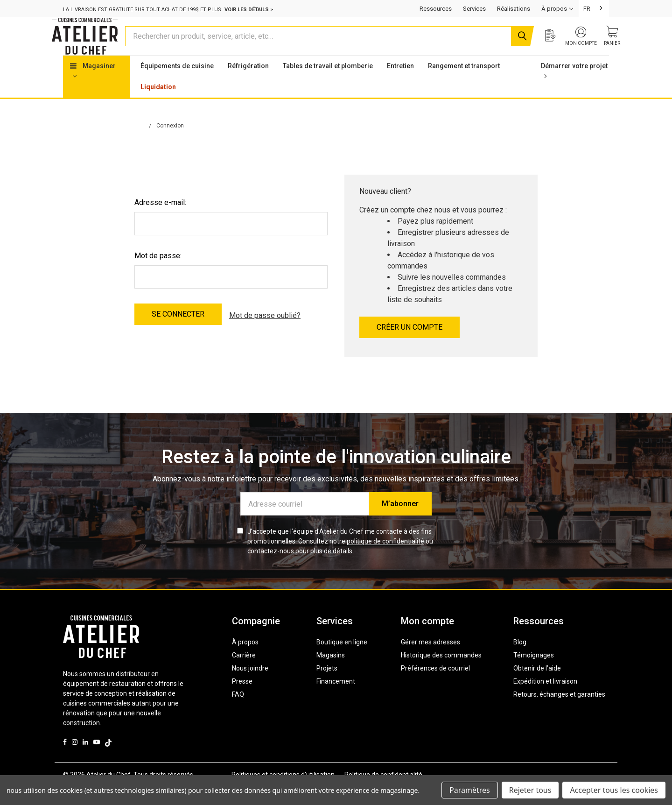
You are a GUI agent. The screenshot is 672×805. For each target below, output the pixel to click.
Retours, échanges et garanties (559, 712)
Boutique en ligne (342, 660)
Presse (242, 699)
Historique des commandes (441, 673)
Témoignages (534, 673)
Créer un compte (409, 345)
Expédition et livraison (545, 699)
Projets (327, 686)
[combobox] (594, 9)
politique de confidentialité (385, 559)
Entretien (400, 84)
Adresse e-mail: (160, 220)
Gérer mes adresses (430, 660)
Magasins (331, 673)
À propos (245, 660)
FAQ (238, 712)
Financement (336, 699)
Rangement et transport (464, 84)
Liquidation (158, 105)
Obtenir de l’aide (537, 686)
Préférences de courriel (435, 686)
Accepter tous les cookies (614, 790)
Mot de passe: (158, 273)
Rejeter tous (530, 790)
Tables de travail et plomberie (328, 84)
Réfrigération (248, 84)
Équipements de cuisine (177, 84)
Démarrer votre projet (574, 88)
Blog (520, 660)
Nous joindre (250, 686)
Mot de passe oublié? (265, 332)
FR (587, 9)
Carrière (244, 673)
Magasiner (93, 88)
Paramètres (470, 790)
